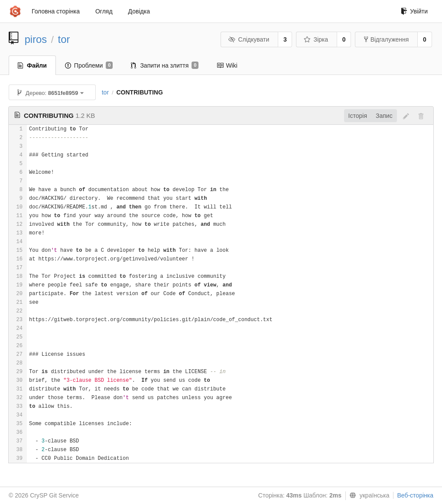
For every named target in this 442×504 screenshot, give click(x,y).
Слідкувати (249, 39)
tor (64, 39)
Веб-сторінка (415, 495)
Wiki (227, 65)
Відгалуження (387, 39)
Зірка (316, 39)
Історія (358, 116)
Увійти (414, 11)
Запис (384, 116)
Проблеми (89, 65)
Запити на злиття (165, 65)
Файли (32, 65)
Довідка (139, 11)
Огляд (104, 11)
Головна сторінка (56, 11)
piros (36, 39)
